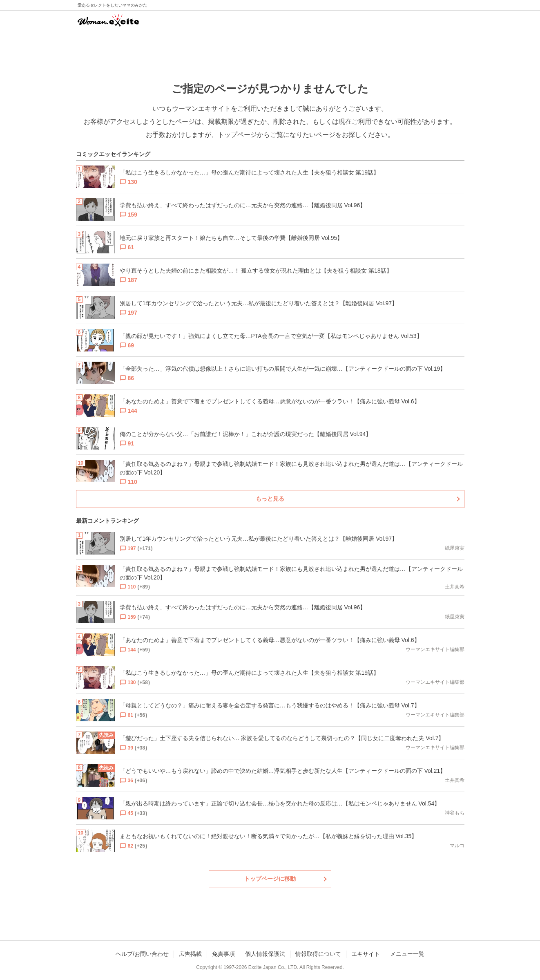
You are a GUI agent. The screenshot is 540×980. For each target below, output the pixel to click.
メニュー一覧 (407, 954)
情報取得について (318, 954)
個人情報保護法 (265, 954)
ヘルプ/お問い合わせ (142, 954)
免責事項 (223, 954)
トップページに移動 (270, 879)
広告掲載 (190, 954)
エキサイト (366, 954)
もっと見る (270, 499)
